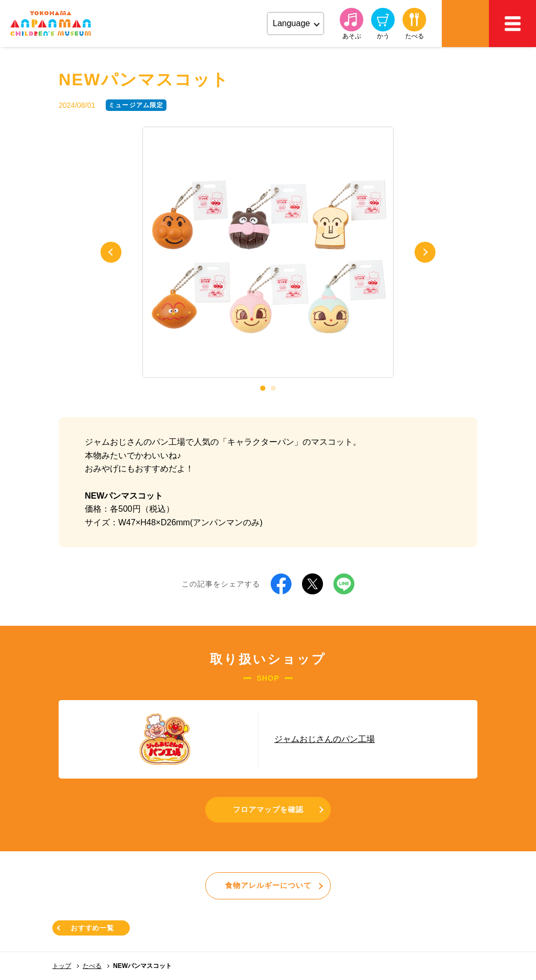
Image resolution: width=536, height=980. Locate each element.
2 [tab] (273, 388)
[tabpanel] (268, 252)
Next (425, 252)
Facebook (281, 584)
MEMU (512, 24)
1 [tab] (263, 388)
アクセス (465, 24)
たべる (92, 966)
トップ (62, 966)
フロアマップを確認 (268, 809)
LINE (344, 584)
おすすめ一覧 (92, 928)
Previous (111, 252)
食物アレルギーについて (268, 885)
